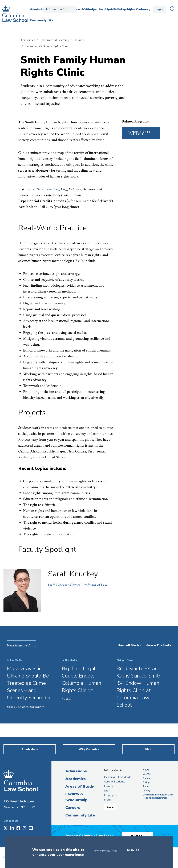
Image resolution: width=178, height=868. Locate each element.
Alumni (109, 9)
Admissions (76, 771)
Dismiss (133, 850)
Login (159, 9)
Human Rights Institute (139, 133)
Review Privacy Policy (105, 851)
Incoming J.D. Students (118, 777)
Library (146, 9)
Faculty (109, 786)
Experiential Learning (55, 40)
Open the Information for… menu (60, 9)
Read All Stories (130, 645)
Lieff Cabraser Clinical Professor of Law (78, 585)
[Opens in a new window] (6, 828)
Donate (138, 836)
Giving (122, 9)
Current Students (115, 782)
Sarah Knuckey (48, 189)
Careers (73, 808)
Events (97, 9)
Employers (111, 795)
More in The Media (158, 645)
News (85, 9)
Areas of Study (80, 786)
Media (108, 800)
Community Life (80, 815)
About (133, 9)
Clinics (79, 40)
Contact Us (11, 821)
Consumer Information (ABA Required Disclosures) (158, 796)
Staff (107, 791)
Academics (28, 40)
